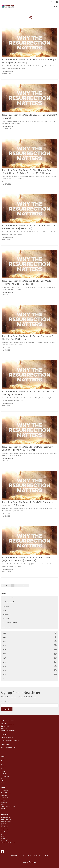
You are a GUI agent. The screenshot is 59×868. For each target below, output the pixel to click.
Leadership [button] (5, 795)
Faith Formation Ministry (8, 843)
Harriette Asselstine (9, 602)
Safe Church (5, 827)
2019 (29, 658)
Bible (2, 782)
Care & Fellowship (6, 817)
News (3, 763)
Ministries (4, 767)
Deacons (4, 825)
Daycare (3, 823)
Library (3, 831)
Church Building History (8, 806)
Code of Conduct (6, 793)
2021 (29, 650)
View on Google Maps (8, 730)
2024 (29, 637)
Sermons (4, 769)
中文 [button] (3, 809)
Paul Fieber (6, 619)
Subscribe (7, 709)
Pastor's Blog (5, 776)
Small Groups (5, 839)
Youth (4, 610)
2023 (29, 641)
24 (23, 586)
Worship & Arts (6, 841)
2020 (29, 654)
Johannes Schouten (8, 598)
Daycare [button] (4, 774)
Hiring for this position (10, 623)
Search (53, 2)
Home (3, 759)
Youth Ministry (5, 829)
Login (47, 856)
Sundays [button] (4, 798)
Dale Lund (6, 606)
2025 (29, 633)
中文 (2, 778)
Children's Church (6, 819)
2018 (29, 662)
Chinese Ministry (6, 821)
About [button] (4, 771)
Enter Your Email (6, 702)
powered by (30, 862)
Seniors (3, 837)
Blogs (3, 765)
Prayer (3, 835)
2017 (29, 666)
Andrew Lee (6, 627)
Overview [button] (5, 791)
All (3, 679)
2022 (29, 645)
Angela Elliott (7, 614)
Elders (3, 804)
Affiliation (4, 802)
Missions (4, 833)
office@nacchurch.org (12, 740)
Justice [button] (4, 800)
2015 (29, 670)
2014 (29, 675)
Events (3, 761)
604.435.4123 (11, 737)
